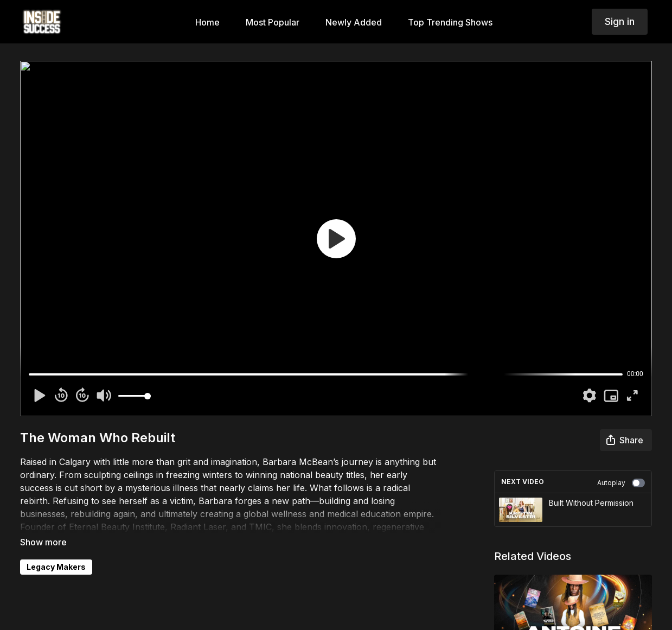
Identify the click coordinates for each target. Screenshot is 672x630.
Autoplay (621, 483)
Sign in (620, 21)
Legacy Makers (56, 567)
